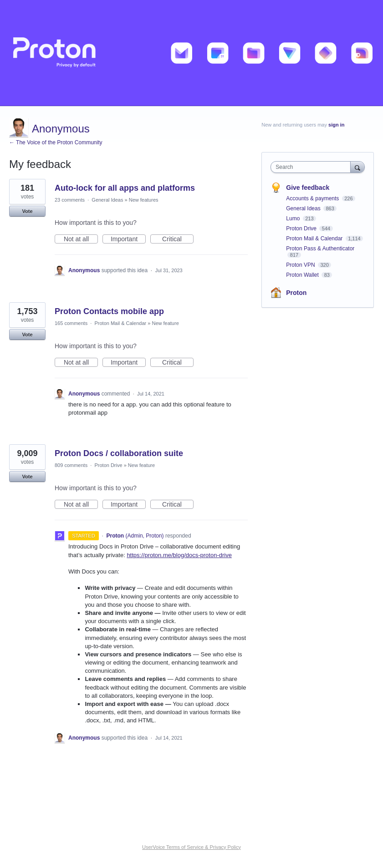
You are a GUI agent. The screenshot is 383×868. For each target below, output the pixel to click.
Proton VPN (301, 265)
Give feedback (308, 188)
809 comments (71, 465)
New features (144, 200)
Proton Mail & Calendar (120, 323)
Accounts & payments (313, 198)
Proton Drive (108, 465)
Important (128, 239)
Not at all (81, 239)
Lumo (294, 218)
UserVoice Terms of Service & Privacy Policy (191, 847)
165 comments (71, 323)
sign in (336, 125)
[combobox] (312, 167)
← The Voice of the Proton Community (56, 142)
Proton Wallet (303, 275)
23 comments (70, 200)
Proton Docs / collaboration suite (119, 453)
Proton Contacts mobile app (109, 311)
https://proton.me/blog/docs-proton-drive (179, 555)
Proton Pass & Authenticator (320, 249)
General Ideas (107, 200)
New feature (165, 323)
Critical (178, 239)
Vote (27, 211)
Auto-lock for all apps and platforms (125, 188)
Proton (296, 293)
